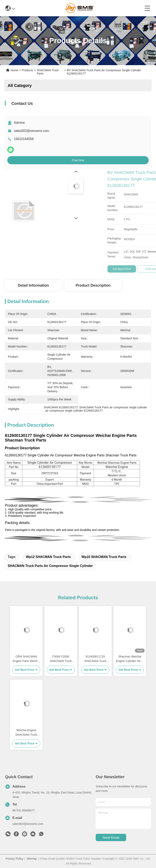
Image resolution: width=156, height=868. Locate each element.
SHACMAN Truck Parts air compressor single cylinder (50, 566)
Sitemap (32, 859)
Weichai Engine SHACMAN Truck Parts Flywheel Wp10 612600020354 (26, 733)
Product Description (93, 285)
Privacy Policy (14, 859)
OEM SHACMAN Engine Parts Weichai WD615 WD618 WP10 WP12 (26, 659)
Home (14, 70)
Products (28, 70)
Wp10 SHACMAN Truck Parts (104, 557)
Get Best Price (142, 269)
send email (111, 838)
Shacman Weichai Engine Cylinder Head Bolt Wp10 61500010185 (130, 659)
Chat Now (78, 160)
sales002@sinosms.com (31, 131)
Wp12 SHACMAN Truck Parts (48, 557)
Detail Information (33, 285)
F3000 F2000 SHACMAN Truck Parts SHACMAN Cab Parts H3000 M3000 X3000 (61, 659)
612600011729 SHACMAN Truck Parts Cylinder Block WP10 (95, 659)
